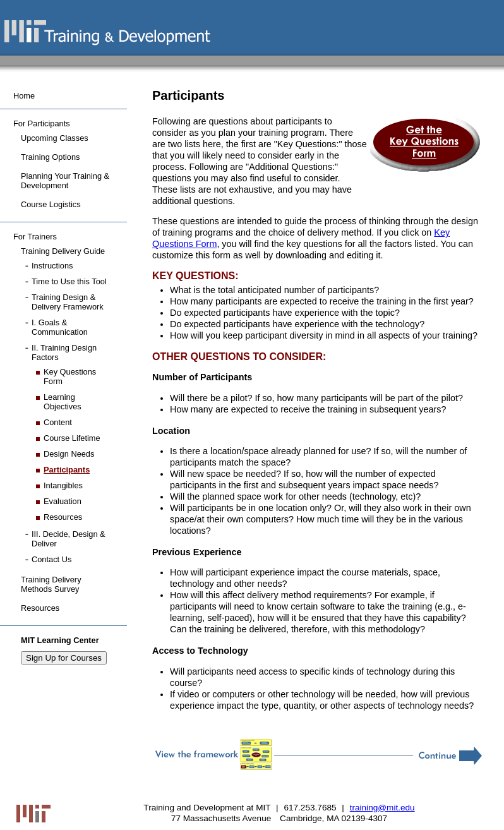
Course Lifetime (72, 438)
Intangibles (63, 485)
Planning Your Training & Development (65, 181)
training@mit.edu (382, 808)
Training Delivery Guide (63, 251)
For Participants (42, 123)
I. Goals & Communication (60, 327)
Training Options (50, 157)
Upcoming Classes (55, 138)
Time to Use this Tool (69, 281)
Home (24, 96)
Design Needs (69, 454)
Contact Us (51, 559)
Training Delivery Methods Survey (51, 584)
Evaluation (63, 501)
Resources (63, 517)
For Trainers (35, 237)
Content (58, 422)
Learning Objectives (63, 402)
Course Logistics (51, 204)
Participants (67, 470)
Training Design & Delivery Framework (68, 302)
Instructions (52, 266)
